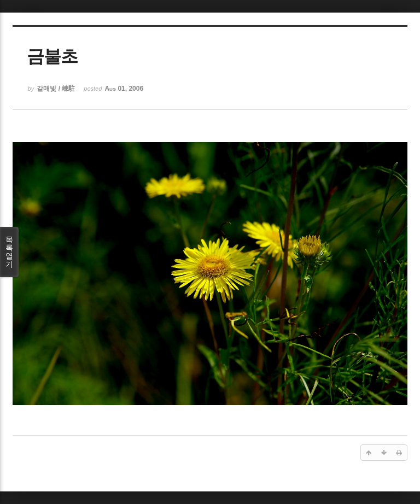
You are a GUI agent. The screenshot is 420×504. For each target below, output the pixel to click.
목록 (9, 252)
